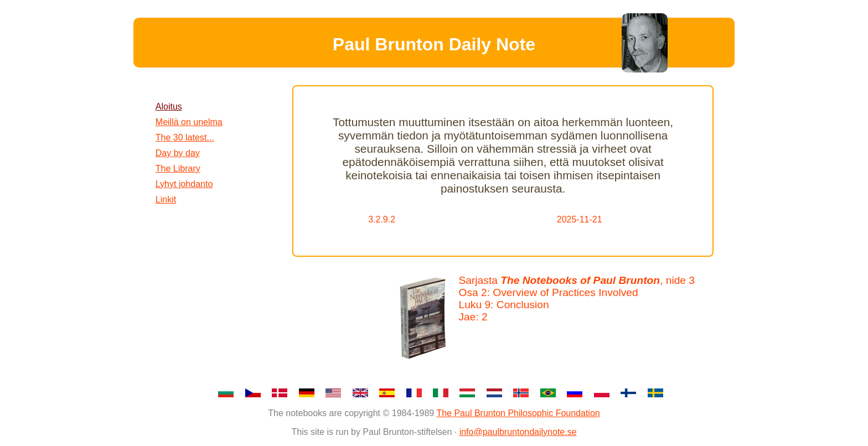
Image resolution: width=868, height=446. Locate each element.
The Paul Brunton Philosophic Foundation (518, 413)
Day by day (178, 153)
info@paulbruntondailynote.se (518, 432)
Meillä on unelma (189, 122)
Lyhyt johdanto (184, 184)
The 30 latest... (185, 138)
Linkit (166, 199)
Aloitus (169, 107)
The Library (178, 168)
